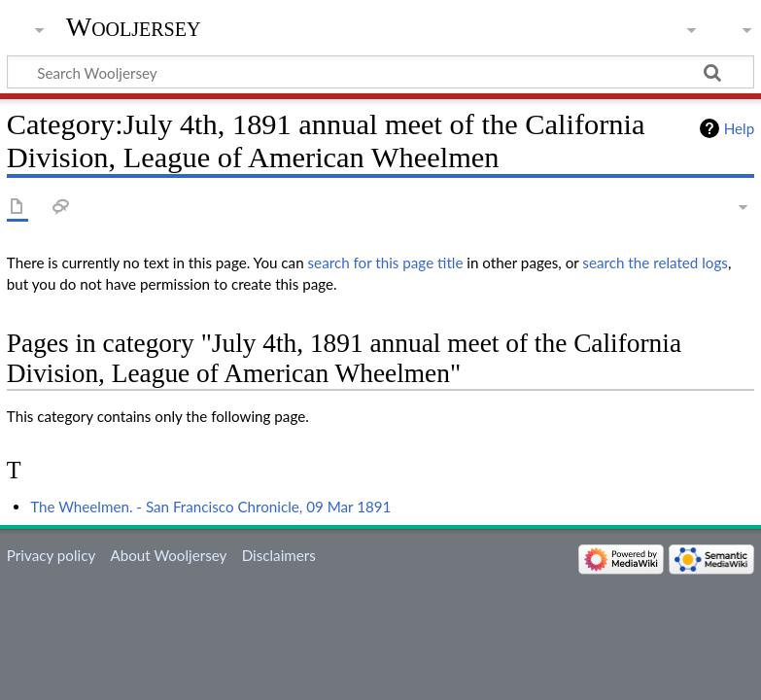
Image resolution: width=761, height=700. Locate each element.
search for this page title (386, 262)
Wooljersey (134, 27)
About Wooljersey (168, 555)
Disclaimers (279, 555)
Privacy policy (51, 555)
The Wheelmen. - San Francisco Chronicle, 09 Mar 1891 (210, 507)
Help (739, 128)
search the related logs (655, 262)
